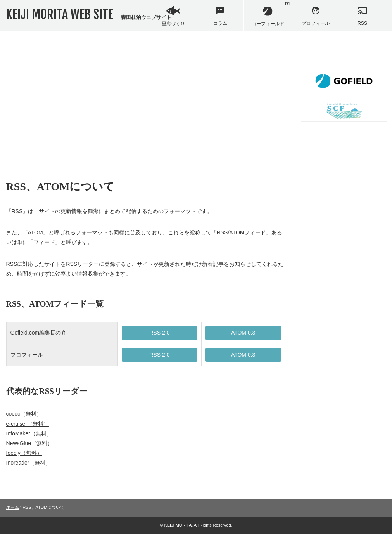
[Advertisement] (146, 105)
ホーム (13, 507)
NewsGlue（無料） (30, 443)
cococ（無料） (24, 414)
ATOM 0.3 (243, 333)
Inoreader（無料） (29, 463)
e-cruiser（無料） (28, 424)
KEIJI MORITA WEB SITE (89, 14)
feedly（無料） (24, 453)
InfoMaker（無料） (29, 433)
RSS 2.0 (159, 333)
